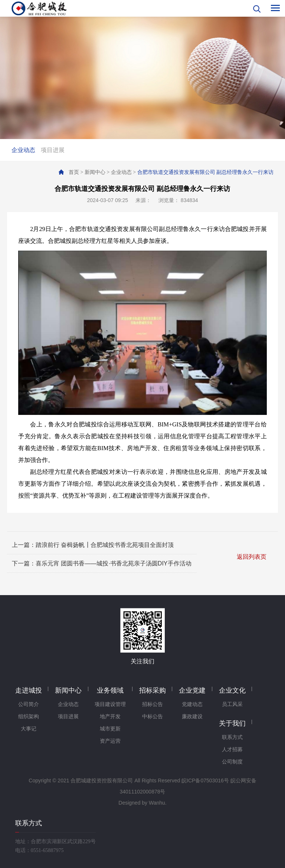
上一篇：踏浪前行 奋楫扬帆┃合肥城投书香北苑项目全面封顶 (93, 545)
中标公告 (153, 717)
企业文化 (232, 690)
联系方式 (232, 737)
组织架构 (29, 717)
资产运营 (110, 741)
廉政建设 (192, 717)
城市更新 (110, 729)
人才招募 (232, 750)
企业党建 (192, 690)
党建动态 (192, 704)
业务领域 (110, 690)
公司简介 (29, 704)
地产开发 (110, 717)
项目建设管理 (110, 704)
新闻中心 (95, 172)
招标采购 (153, 690)
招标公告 (153, 704)
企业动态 (23, 150)
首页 (74, 172)
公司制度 (232, 762)
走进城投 (29, 690)
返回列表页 (252, 557)
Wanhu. (158, 803)
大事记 (29, 729)
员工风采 (232, 704)
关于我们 (232, 723)
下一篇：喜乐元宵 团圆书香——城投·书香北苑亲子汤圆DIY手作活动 (102, 563)
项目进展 (53, 150)
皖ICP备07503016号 (205, 780)
